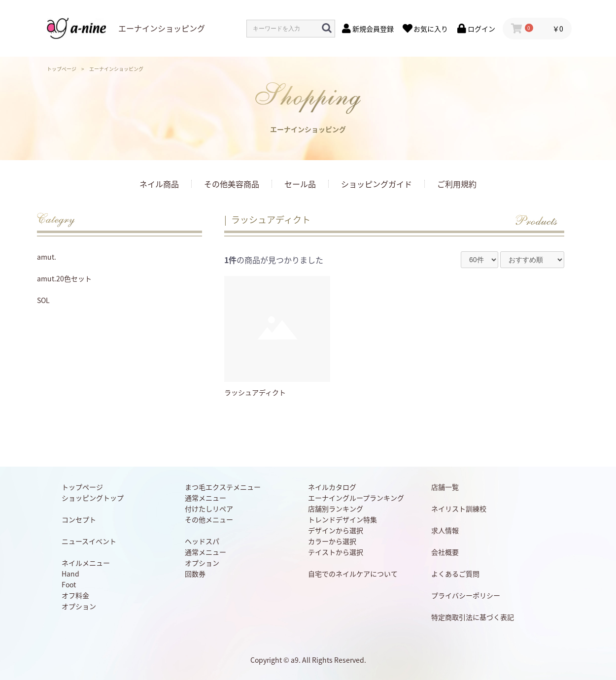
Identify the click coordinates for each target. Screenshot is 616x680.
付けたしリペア (209, 509)
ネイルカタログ (332, 487)
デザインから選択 (336, 530)
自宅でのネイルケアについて (353, 574)
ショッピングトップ (93, 498)
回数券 (195, 574)
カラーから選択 (332, 541)
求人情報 (445, 530)
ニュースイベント (89, 541)
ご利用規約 (457, 184)
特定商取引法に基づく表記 (473, 617)
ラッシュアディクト (271, 220)
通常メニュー (205, 498)
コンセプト (79, 519)
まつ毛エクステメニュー (223, 487)
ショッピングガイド (376, 184)
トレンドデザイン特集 (342, 519)
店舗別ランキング (336, 509)
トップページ (62, 69)
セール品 (300, 184)
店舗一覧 (445, 487)
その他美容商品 (232, 184)
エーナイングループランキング (356, 498)
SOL (43, 300)
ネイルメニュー (86, 563)
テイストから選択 (336, 552)
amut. (47, 257)
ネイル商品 (159, 184)
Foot (69, 584)
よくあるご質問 (455, 574)
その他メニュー (209, 519)
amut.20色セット (64, 278)
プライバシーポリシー (466, 595)
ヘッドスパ (202, 541)
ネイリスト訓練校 (459, 509)
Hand (70, 574)
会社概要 (445, 552)
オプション (79, 606)
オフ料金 (75, 595)
